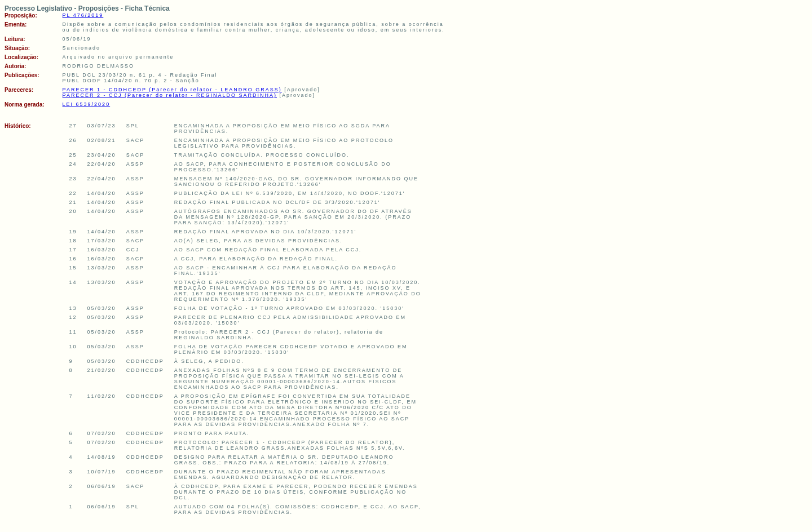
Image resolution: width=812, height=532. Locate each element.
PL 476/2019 (83, 15)
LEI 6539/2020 (87, 104)
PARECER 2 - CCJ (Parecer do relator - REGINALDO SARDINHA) (170, 95)
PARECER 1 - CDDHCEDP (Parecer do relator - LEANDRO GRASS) (172, 90)
